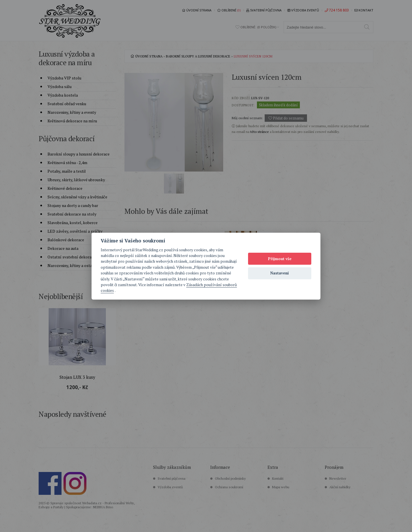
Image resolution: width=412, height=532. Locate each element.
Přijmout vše (280, 259)
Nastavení (280, 273)
